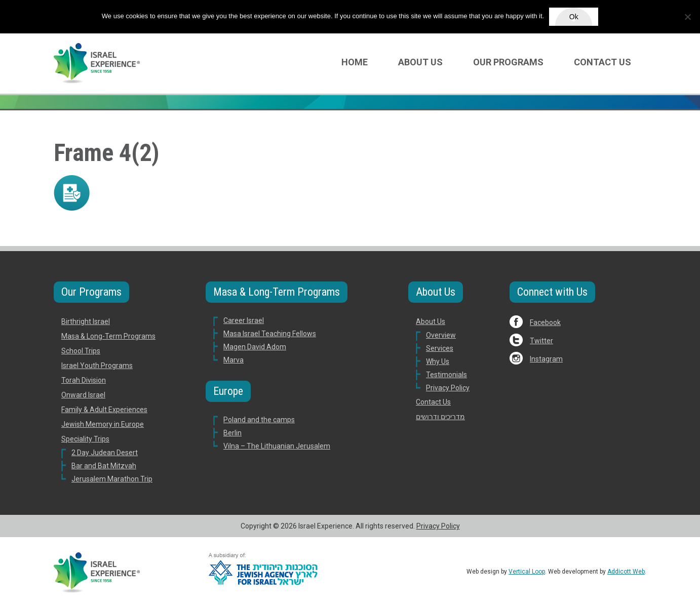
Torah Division (84, 380)
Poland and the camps (259, 420)
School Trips (81, 351)
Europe (228, 391)
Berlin (232, 433)
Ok (574, 17)
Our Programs (508, 62)
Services (440, 348)
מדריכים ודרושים (440, 417)
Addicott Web (626, 572)
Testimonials (446, 375)
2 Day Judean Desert (105, 453)
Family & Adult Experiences (104, 410)
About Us (420, 62)
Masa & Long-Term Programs (108, 336)
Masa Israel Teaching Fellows (270, 334)
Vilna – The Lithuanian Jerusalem (277, 446)
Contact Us (602, 62)
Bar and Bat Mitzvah (104, 466)
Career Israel (244, 320)
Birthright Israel (86, 321)
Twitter (541, 341)
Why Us (438, 361)
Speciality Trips (85, 439)
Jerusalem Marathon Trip (112, 479)
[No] (687, 17)
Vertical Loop (527, 572)
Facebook (545, 322)
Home (355, 62)
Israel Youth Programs (97, 366)
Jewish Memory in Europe (103, 424)
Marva (234, 360)
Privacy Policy (448, 388)
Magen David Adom (255, 347)
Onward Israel (83, 395)
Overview (441, 335)
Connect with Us (552, 292)
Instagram (546, 359)
